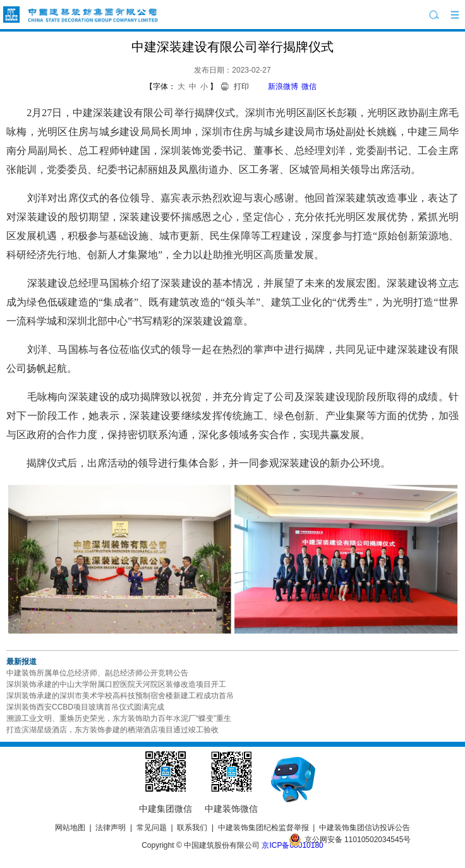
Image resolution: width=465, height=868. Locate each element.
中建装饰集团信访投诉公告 (365, 828)
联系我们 (192, 828)
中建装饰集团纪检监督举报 (263, 828)
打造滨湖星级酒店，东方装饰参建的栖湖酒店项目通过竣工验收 (112, 730)
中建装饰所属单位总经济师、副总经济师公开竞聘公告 (97, 673)
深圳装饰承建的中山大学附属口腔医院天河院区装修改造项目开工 (116, 684)
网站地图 (70, 828)
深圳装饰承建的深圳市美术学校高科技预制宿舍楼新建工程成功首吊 (120, 696)
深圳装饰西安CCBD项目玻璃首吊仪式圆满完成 (85, 707)
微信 (309, 86)
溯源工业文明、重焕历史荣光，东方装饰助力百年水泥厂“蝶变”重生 (119, 718)
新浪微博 (283, 86)
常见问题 (152, 828)
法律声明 (111, 828)
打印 (241, 86)
